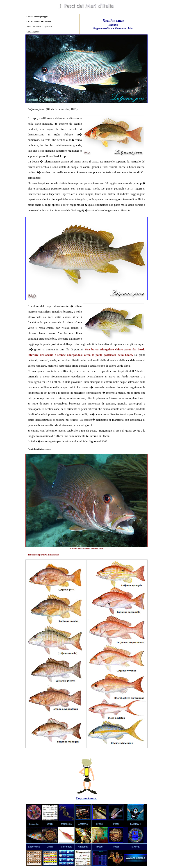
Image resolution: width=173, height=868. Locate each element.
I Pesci (100, 824)
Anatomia (83, 824)
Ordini (50, 824)
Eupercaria (34, 847)
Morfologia (66, 824)
